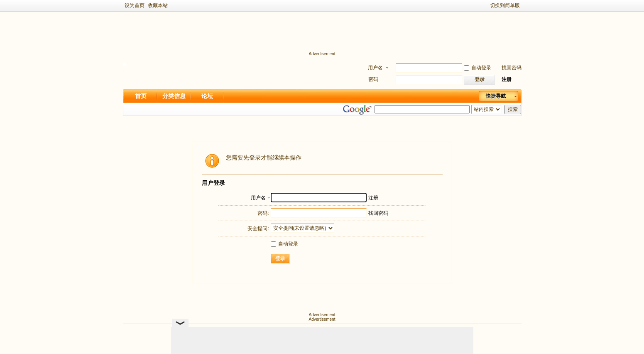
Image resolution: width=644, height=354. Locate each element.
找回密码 (512, 68)
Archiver (309, 332)
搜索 (513, 109)
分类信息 (174, 96)
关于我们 (280, 332)
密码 (373, 79)
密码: (263, 213)
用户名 (375, 68)
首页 (141, 96)
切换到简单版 (505, 5)
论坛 (207, 96)
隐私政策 (362, 332)
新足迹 (315, 342)
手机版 (335, 332)
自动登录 (477, 68)
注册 (507, 79)
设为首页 (135, 5)
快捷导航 (496, 96)
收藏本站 (158, 5)
